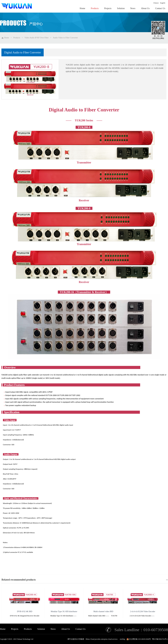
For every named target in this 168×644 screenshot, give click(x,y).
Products (17, 38)
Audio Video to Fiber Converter (65, 38)
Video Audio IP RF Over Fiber (37, 38)
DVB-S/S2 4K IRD (25, 611)
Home (3, 629)
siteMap (122, 639)
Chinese (156, 3)
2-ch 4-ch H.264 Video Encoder (143, 611)
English (163, 3)
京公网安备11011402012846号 (140, 639)
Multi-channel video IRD (103, 611)
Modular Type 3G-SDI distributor (64, 611)
